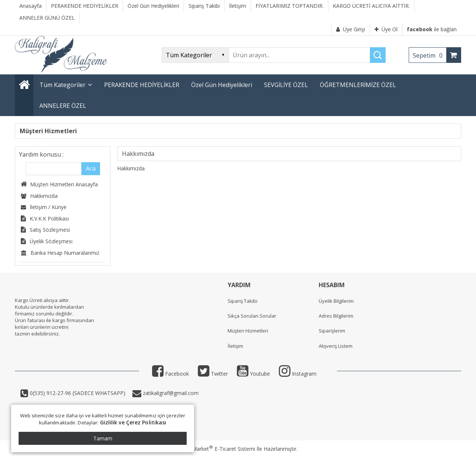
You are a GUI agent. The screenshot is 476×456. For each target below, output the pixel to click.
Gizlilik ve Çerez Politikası (133, 422)
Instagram (298, 374)
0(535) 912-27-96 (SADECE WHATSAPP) (78, 393)
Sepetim (430, 55)
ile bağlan (432, 29)
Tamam (103, 438)
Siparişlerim (332, 331)
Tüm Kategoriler (62, 85)
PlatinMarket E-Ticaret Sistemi (217, 449)
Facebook (171, 374)
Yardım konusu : (41, 154)
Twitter (213, 374)
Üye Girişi (351, 29)
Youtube (253, 374)
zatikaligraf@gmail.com (170, 393)
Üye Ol (386, 29)
